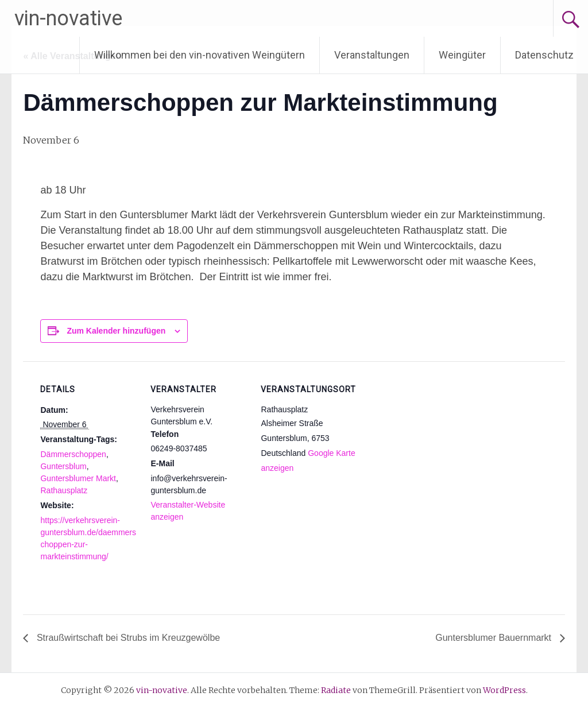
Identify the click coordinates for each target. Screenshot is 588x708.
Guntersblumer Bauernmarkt (494, 638)
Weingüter (462, 55)
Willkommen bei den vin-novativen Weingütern (200, 55)
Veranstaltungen (372, 55)
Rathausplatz (64, 490)
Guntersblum (63, 466)
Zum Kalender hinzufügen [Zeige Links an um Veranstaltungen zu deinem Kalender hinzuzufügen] (116, 331)
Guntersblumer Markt (78, 478)
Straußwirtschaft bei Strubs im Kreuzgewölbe (127, 638)
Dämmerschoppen (73, 454)
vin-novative (68, 18)
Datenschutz (544, 55)
